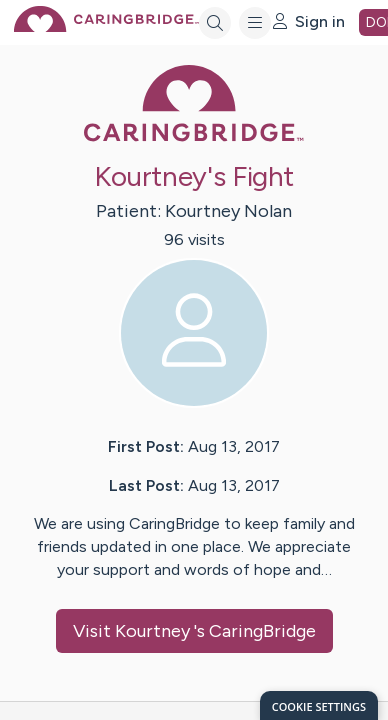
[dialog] (319, 705)
